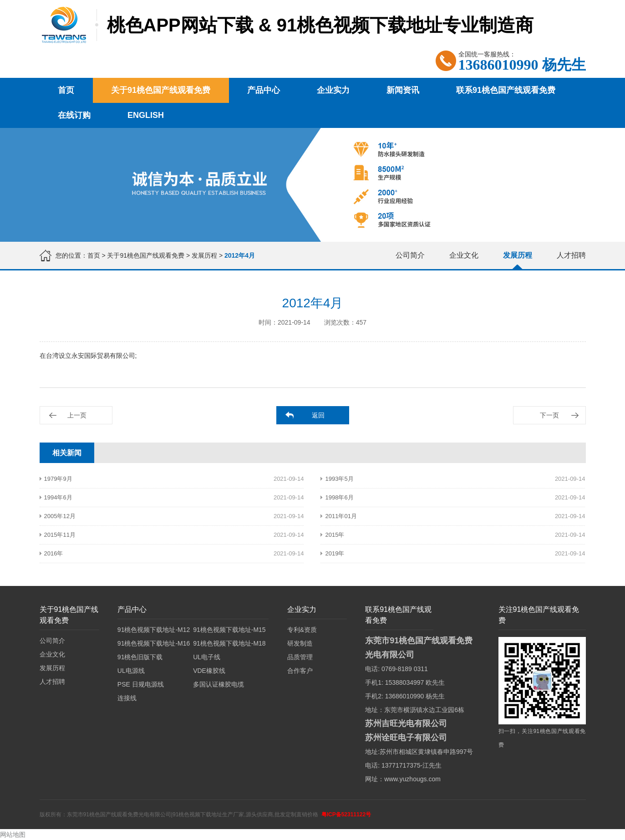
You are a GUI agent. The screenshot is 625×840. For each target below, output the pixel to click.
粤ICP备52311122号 (346, 815)
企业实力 (333, 90)
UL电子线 (207, 657)
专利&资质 (302, 630)
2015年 (335, 535)
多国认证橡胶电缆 (218, 684)
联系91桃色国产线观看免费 (506, 90)
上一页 (77, 415)
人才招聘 (571, 255)
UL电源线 (131, 671)
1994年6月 (58, 497)
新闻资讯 (403, 90)
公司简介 (410, 255)
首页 (66, 90)
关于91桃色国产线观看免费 (161, 90)
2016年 (54, 553)
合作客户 (300, 671)
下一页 (549, 415)
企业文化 (464, 255)
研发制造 (300, 643)
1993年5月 (339, 479)
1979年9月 (58, 479)
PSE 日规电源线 (141, 684)
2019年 (335, 553)
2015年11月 (60, 535)
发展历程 (204, 255)
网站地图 (13, 835)
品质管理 (300, 657)
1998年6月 (339, 497)
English (146, 115)
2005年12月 (60, 516)
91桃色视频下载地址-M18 (229, 643)
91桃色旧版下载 (140, 657)
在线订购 (74, 115)
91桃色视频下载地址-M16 (154, 643)
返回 (318, 415)
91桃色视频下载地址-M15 (229, 630)
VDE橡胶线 (209, 671)
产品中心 (264, 90)
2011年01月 (341, 516)
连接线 (127, 698)
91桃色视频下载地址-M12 (154, 630)
